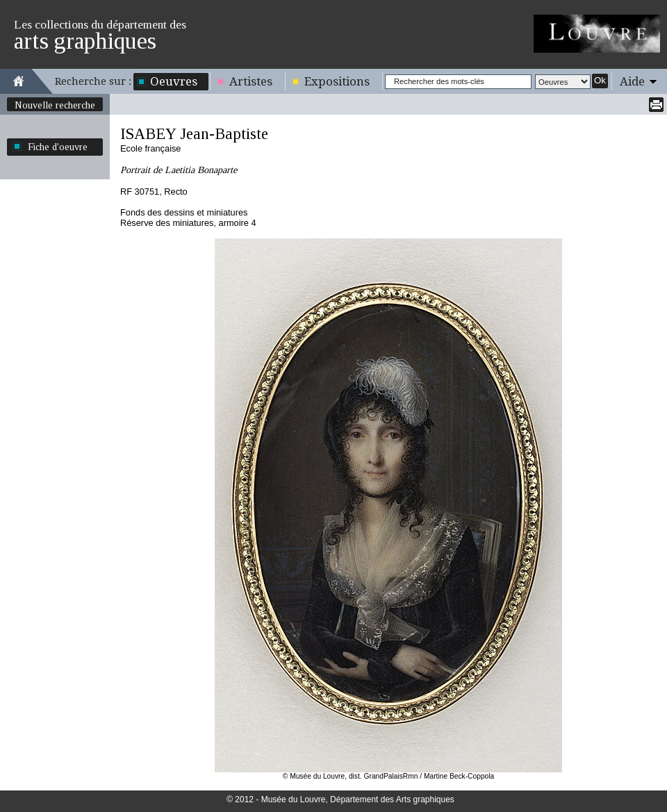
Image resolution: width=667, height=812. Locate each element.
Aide (632, 81)
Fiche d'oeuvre (58, 147)
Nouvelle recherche (55, 105)
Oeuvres (174, 81)
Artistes (251, 81)
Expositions (337, 81)
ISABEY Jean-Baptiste (194, 134)
